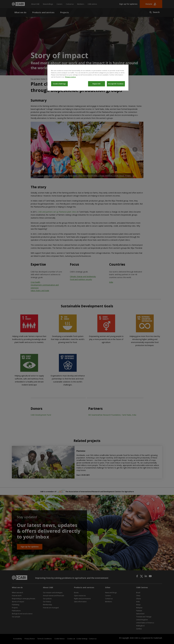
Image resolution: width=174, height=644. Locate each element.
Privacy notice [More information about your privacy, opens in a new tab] (70, 77)
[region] (88, 78)
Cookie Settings (59, 84)
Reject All (97, 84)
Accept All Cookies (116, 84)
